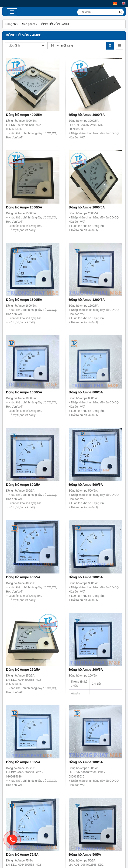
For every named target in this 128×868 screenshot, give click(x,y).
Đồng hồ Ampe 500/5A (86, 485)
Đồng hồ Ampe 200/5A (86, 670)
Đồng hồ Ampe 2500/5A (24, 207)
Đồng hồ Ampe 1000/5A (24, 392)
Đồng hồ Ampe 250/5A (23, 670)
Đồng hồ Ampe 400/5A (23, 577)
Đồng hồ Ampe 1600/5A (24, 300)
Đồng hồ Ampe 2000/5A (87, 207)
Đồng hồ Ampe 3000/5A (87, 115)
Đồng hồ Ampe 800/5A (86, 392)
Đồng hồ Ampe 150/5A (23, 762)
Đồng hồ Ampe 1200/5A (87, 300)
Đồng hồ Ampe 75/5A (22, 855)
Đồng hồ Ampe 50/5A (85, 855)
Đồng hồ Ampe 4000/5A (24, 115)
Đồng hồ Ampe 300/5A (86, 577)
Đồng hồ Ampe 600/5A (23, 485)
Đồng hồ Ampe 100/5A (86, 762)
